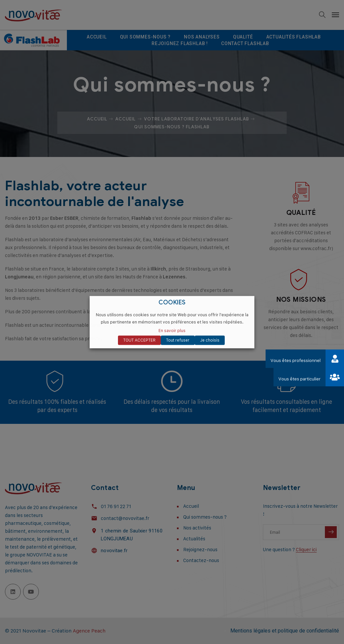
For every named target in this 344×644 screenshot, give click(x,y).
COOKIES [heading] (172, 303)
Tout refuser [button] (178, 340)
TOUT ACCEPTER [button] (139, 340)
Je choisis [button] (210, 340)
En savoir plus (172, 330)
